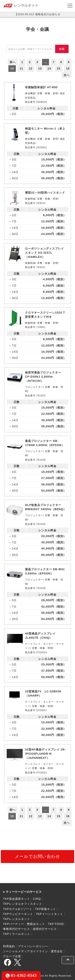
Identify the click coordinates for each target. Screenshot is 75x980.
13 (40, 68)
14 (49, 68)
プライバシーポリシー (33, 946)
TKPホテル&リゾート (18, 909)
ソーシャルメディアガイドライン (25, 951)
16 (68, 68)
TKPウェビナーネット (18, 914)
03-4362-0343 (21, 975)
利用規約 (9, 946)
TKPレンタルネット (16, 919)
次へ (67, 75)
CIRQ (37, 899)
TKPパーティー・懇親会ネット (24, 924)
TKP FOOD (56, 924)
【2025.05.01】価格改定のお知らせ (37, 14)
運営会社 (57, 951)
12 (31, 68)
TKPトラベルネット (16, 934)
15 (59, 68)
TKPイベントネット (49, 914)
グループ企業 (12, 956)
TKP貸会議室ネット (16, 899)
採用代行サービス (45, 929)
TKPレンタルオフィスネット (22, 904)
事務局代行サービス (16, 929)
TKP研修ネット (45, 909)
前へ (13, 62)
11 (21, 68)
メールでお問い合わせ (37, 856)
